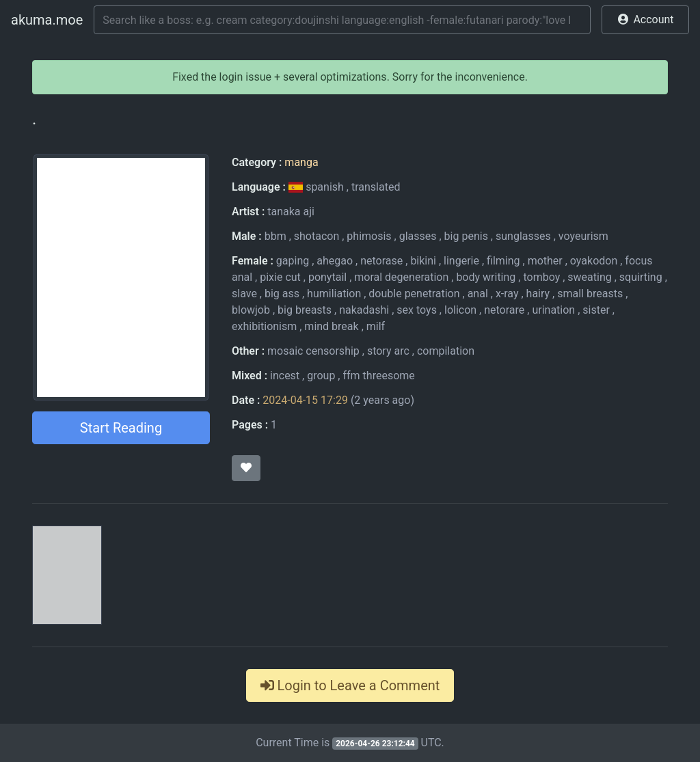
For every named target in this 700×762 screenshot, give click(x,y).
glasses (418, 236)
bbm (275, 236)
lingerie (461, 261)
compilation (446, 351)
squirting (641, 277)
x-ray (507, 294)
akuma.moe (47, 20)
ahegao (335, 261)
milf (376, 326)
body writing (486, 277)
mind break (331, 326)
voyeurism (583, 236)
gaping (293, 261)
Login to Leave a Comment (350, 685)
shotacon (317, 236)
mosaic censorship (313, 351)
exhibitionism (264, 326)
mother (545, 261)
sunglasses (523, 236)
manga (301, 162)
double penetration (414, 294)
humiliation (334, 294)
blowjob (251, 310)
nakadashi (364, 310)
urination (553, 310)
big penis (466, 236)
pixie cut (280, 277)
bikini (423, 261)
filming (503, 261)
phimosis (369, 236)
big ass (282, 294)
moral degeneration (401, 277)
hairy (538, 294)
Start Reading (121, 428)
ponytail (327, 277)
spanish (318, 187)
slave (244, 294)
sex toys (417, 310)
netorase (381, 261)
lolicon (460, 310)
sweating (589, 277)
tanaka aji (291, 212)
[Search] (342, 20)
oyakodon (594, 261)
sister (596, 310)
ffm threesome (378, 376)
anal (478, 294)
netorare (504, 310)
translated (376, 187)
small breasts (590, 294)
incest (285, 376)
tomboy (541, 277)
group (321, 376)
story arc (388, 351)
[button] (645, 20)
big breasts (305, 310)
